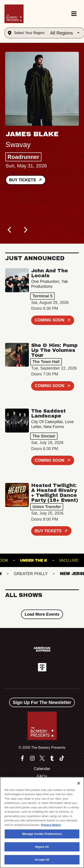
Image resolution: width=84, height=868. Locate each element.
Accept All (42, 860)
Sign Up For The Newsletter (42, 702)
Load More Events (42, 614)
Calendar (42, 769)
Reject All (42, 847)
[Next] (25, 230)
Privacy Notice (51, 825)
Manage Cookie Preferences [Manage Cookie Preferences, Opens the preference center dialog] (42, 834)
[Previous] (10, 230)
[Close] (79, 783)
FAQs (42, 776)
